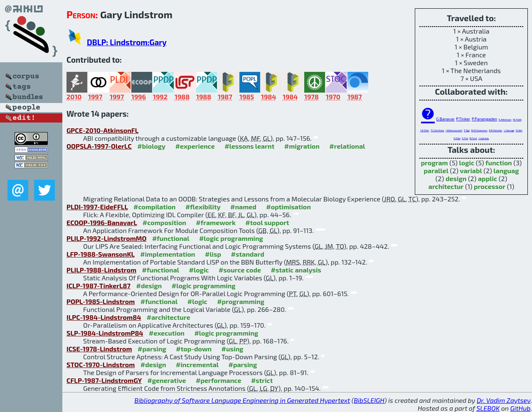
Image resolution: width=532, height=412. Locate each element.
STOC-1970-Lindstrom (101, 364)
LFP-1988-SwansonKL (101, 254)
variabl (471, 170)
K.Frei (465, 138)
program (435, 163)
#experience (195, 146)
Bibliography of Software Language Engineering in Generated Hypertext (242, 400)
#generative (166, 380)
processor (490, 186)
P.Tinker (463, 119)
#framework (216, 222)
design (456, 178)
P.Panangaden (484, 119)
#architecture (169, 317)
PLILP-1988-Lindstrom (101, 270)
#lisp (213, 254)
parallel (436, 170)
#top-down (194, 349)
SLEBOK (488, 408)
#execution (167, 333)
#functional (171, 238)
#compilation (154, 207)
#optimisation (288, 207)
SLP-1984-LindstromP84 (105, 333)
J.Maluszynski (454, 130)
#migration (302, 146)
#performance (218, 380)
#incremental (197, 364)
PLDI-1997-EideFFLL (97, 207)
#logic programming (231, 238)
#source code (240, 270)
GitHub (521, 408)
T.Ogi (467, 130)
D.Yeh (519, 130)
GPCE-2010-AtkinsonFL (102, 130)
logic (467, 163)
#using (233, 349)
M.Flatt (517, 119)
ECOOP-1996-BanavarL (102, 222)
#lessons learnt (249, 146)
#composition (164, 222)
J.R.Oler (425, 130)
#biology (151, 146)
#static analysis (296, 270)
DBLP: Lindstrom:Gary (127, 42)
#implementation (167, 254)
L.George (509, 130)
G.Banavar (446, 119)
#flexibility (203, 207)
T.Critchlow (437, 130)
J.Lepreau (484, 138)
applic (488, 178)
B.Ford (473, 138)
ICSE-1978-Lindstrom (99, 349)
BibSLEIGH (369, 400)
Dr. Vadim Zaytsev (504, 400)
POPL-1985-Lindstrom (101, 301)
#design (149, 286)
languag (506, 170)
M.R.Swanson (479, 130)
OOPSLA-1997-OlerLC (99, 146)
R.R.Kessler (495, 130)
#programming (241, 301)
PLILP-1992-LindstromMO (106, 238)
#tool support (267, 222)
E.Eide (457, 138)
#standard (248, 254)
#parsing (152, 349)
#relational (347, 146)
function (499, 163)
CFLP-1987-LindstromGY (104, 380)
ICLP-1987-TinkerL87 (99, 286)
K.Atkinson (505, 119)
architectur (446, 186)
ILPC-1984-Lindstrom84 (104, 317)
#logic (199, 270)
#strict (262, 380)
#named (243, 207)
